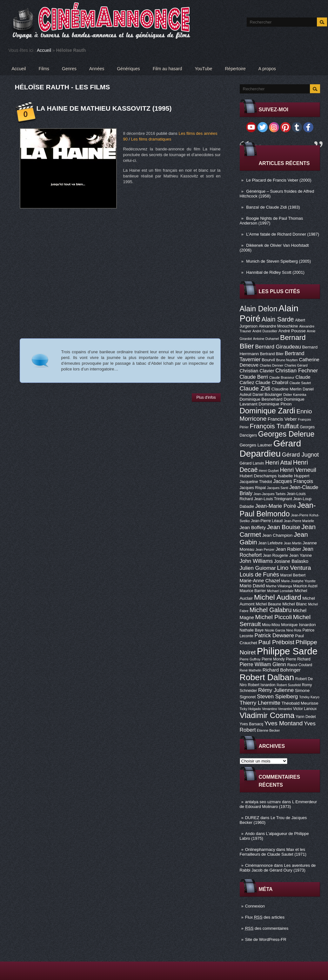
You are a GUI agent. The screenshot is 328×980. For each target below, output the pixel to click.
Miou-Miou (271, 625)
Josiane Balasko (291, 561)
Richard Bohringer (282, 670)
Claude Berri (254, 377)
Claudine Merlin (287, 389)
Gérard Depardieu (271, 449)
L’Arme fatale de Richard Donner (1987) (283, 234)
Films (44, 69)
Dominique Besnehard (261, 399)
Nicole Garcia (275, 630)
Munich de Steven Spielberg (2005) (278, 261)
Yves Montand (283, 723)
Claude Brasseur (282, 377)
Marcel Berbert (293, 575)
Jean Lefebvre (270, 543)
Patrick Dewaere (274, 635)
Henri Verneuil (298, 470)
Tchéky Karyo (309, 697)
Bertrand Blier (272, 354)
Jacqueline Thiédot (256, 482)
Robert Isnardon (261, 685)
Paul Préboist (276, 642)
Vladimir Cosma (267, 715)
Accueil (44, 50)
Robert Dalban (267, 677)
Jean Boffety (253, 528)
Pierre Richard (298, 659)
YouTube (203, 69)
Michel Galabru (271, 610)
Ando (250, 834)
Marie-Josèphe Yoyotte (298, 581)
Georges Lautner (256, 445)
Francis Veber (282, 419)
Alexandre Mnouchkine (278, 326)
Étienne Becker (268, 730)
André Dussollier (265, 331)
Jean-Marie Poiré (275, 506)
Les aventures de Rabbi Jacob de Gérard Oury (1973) (278, 868)
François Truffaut (274, 426)
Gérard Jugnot (300, 455)
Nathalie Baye (252, 630)
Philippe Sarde (287, 651)
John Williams (256, 561)
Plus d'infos (206, 397)
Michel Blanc (295, 604)
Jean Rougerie (275, 556)
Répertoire (235, 69)
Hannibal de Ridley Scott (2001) (275, 272)
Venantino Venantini (277, 709)
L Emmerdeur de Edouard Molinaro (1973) (278, 804)
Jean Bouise (284, 527)
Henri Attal (278, 463)
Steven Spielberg (277, 697)
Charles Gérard (296, 365)
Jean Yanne (301, 555)
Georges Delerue (286, 434)
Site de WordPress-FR (266, 939)
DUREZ (252, 818)
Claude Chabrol (272, 383)
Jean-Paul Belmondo (278, 510)
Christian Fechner (297, 371)
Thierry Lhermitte (260, 703)
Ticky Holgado (250, 709)
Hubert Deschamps (258, 476)
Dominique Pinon (275, 404)
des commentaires (267, 928)
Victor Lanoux (305, 709)
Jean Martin (293, 543)
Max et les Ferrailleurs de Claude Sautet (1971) (273, 852)
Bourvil (268, 360)
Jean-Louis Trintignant (273, 499)
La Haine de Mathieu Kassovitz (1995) (104, 108)
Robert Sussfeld (289, 685)
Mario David (252, 586)
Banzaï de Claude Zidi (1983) (273, 207)
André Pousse (292, 331)
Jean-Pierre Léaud (267, 521)
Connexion (255, 906)
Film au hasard (167, 69)
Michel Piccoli (274, 617)
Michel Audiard (278, 597)
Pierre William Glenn (263, 664)
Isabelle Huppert (294, 476)
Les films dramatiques (151, 139)
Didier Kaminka (295, 395)
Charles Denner (272, 365)
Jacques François (293, 481)
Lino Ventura (294, 568)
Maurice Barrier (253, 591)
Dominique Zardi (268, 411)
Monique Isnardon (298, 625)
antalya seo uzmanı (263, 802)
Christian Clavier (257, 371)
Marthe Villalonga (279, 586)
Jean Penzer (265, 549)
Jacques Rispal (253, 488)
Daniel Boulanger (267, 395)
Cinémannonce (259, 865)
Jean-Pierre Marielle (299, 521)
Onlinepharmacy (260, 849)
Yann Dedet (306, 717)
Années (97, 69)
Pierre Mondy (273, 659)
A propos (267, 69)
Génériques (128, 69)
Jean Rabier (288, 549)
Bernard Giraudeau (278, 347)
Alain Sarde (278, 319)
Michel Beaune (268, 604)
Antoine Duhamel (266, 339)
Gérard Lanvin (252, 463)
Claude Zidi (255, 388)
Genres (69, 69)
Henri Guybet (269, 471)
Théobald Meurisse (300, 703)
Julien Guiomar (258, 568)
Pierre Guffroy (250, 659)
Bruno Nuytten (287, 360)
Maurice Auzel (305, 586)
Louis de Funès (259, 575)
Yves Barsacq (251, 724)
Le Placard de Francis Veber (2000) (279, 180)
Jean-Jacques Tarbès (269, 494)
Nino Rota (294, 630)
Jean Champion (278, 535)
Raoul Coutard (300, 665)
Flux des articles (265, 917)
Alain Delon (259, 309)
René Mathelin (251, 670)
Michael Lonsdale (280, 591)
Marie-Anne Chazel (260, 581)
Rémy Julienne (276, 690)
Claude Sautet (300, 383)
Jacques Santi (278, 488)
